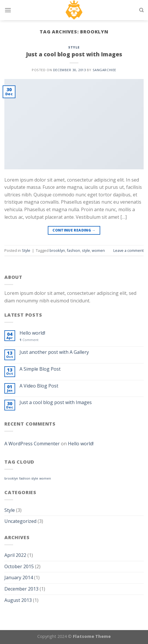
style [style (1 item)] (35, 478)
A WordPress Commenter (32, 444)
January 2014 (19, 577)
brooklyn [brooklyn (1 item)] (11, 478)
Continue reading (74, 230)
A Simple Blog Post (40, 369)
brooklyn (57, 250)
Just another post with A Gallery (54, 352)
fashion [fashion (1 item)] (25, 478)
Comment (29, 340)
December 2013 (21, 589)
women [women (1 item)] (45, 478)
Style (74, 47)
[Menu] (8, 10)
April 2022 (15, 555)
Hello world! (32, 333)
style (86, 250)
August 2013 (18, 600)
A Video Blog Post (39, 386)
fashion (73, 250)
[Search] (141, 10)
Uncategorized (20, 521)
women (98, 250)
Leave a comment (128, 250)
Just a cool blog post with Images (74, 54)
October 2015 (19, 566)
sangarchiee (104, 70)
